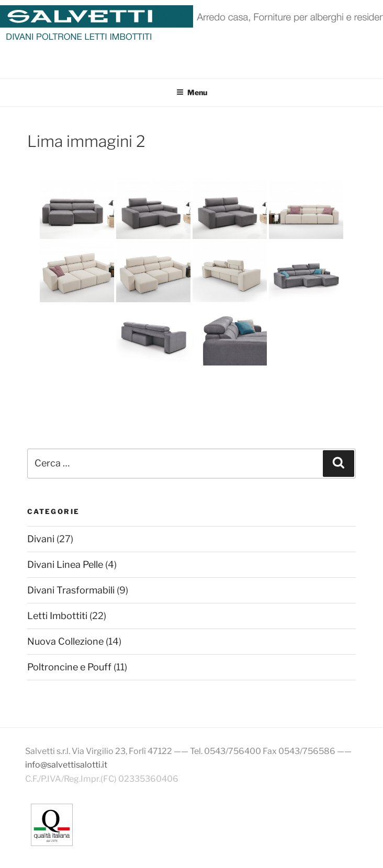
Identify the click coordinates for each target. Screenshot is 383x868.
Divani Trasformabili (71, 590)
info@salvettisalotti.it (66, 765)
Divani (41, 539)
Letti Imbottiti (57, 616)
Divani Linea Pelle (65, 564)
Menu (192, 92)
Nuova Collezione (65, 641)
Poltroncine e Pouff (69, 667)
